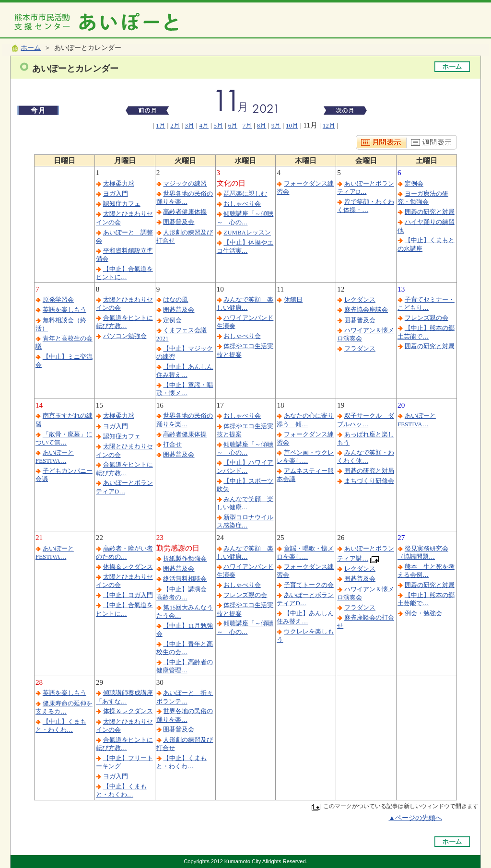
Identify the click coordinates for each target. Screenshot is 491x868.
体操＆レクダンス (128, 567)
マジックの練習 (185, 183)
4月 (204, 125)
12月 (329, 125)
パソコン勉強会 (125, 336)
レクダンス (360, 299)
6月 (233, 125)
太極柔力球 (119, 183)
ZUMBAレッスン (247, 232)
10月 (292, 125)
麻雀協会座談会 (366, 310)
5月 (218, 125)
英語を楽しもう (64, 310)
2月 (175, 125)
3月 (189, 125)
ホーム (31, 48)
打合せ (172, 444)
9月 (276, 125)
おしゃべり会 (242, 204)
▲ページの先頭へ (415, 818)
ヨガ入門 (116, 194)
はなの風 (175, 299)
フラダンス (360, 348)
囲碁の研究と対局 (430, 212)
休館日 (293, 299)
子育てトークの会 (309, 585)
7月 (247, 125)
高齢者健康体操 (185, 212)
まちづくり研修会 (369, 481)
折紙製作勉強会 (185, 558)
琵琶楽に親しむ (245, 194)
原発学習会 (58, 299)
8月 (262, 125)
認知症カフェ (122, 204)
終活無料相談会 (185, 579)
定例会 (414, 183)
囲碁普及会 (179, 222)
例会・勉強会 (423, 613)
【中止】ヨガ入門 (128, 595)
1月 (160, 125)
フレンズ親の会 (427, 318)
